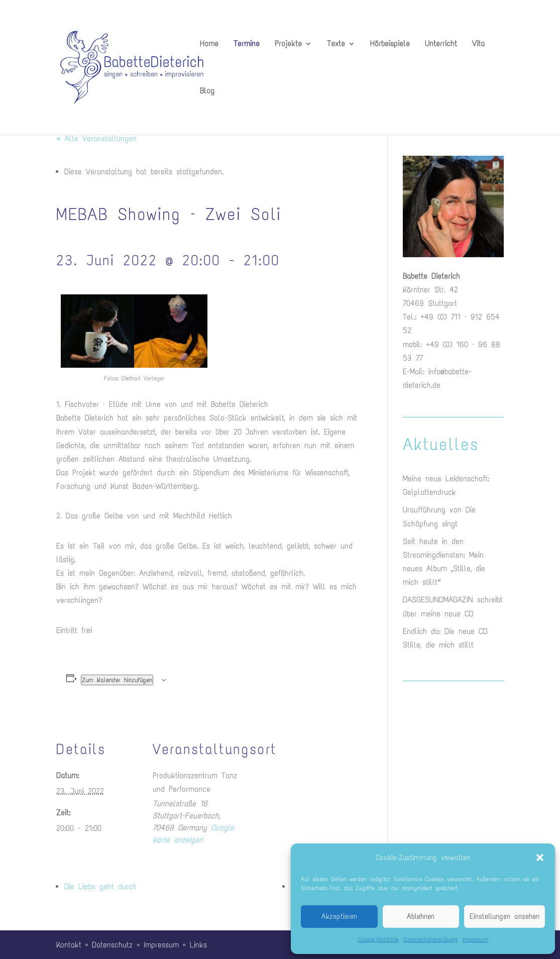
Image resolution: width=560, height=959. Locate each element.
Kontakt (69, 945)
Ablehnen (421, 916)
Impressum (475, 939)
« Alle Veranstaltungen (96, 138)
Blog (207, 91)
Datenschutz (112, 945)
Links (198, 945)
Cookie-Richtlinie (378, 939)
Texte (336, 44)
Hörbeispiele (390, 44)
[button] (540, 858)
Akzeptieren (339, 916)
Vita (478, 44)
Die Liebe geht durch (100, 886)
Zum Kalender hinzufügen (117, 680)
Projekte (288, 44)
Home (209, 44)
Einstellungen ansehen (505, 916)
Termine (247, 44)
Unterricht (441, 44)
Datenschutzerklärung (431, 939)
